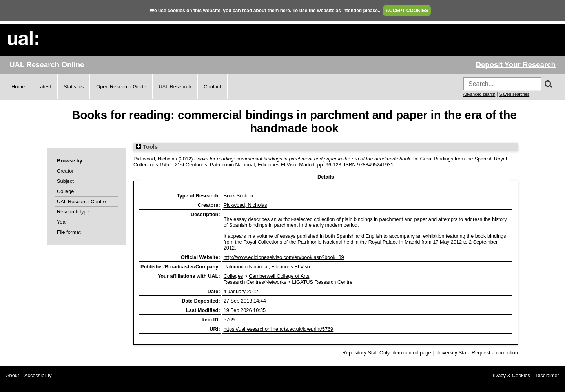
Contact (212, 87)
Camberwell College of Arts (279, 276)
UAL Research (175, 87)
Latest (44, 87)
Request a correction (495, 353)
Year (62, 222)
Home (18, 87)
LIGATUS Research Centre (322, 282)
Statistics (74, 87)
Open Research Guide (121, 87)
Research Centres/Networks (255, 282)
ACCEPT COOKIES (407, 11)
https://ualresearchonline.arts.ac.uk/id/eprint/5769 (279, 329)
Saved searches (514, 94)
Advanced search (479, 94)
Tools (147, 147)
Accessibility (38, 375)
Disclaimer (547, 375)
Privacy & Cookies (510, 375)
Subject (65, 181)
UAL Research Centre (81, 201)
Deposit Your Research (516, 65)
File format (69, 232)
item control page (412, 353)
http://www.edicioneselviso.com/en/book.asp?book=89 (284, 257)
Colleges (233, 276)
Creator (65, 171)
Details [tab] (326, 177)
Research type (73, 212)
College (65, 191)
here (285, 11)
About (12, 375)
